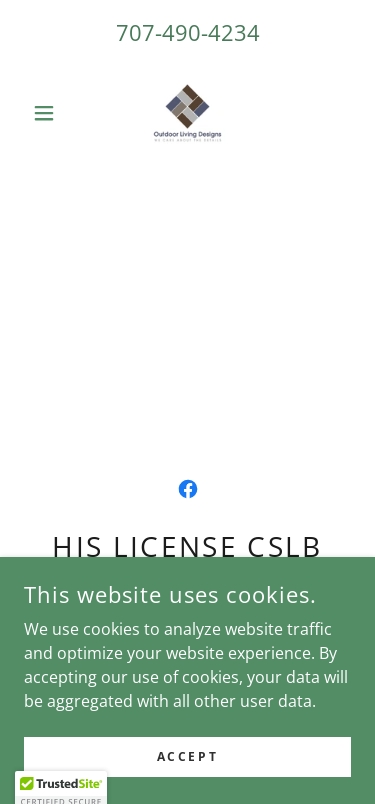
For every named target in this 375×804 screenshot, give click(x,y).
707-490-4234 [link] (188, 32)
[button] (48, 113)
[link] (187, 113)
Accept (187, 756)
